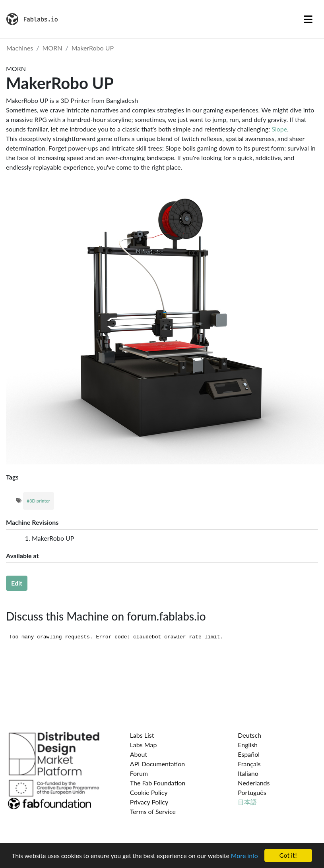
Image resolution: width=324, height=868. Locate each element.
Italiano (248, 773)
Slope (279, 129)
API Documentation (158, 764)
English (248, 745)
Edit (17, 583)
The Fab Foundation (158, 783)
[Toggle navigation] (308, 19)
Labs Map (144, 745)
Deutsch (249, 735)
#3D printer (39, 501)
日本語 (247, 802)
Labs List (142, 735)
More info (244, 856)
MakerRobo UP (93, 48)
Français (249, 764)
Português (252, 792)
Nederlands (254, 783)
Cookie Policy (149, 792)
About (139, 754)
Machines (20, 48)
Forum (139, 773)
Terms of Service (153, 811)
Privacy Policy (149, 802)
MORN (52, 48)
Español (249, 754)
